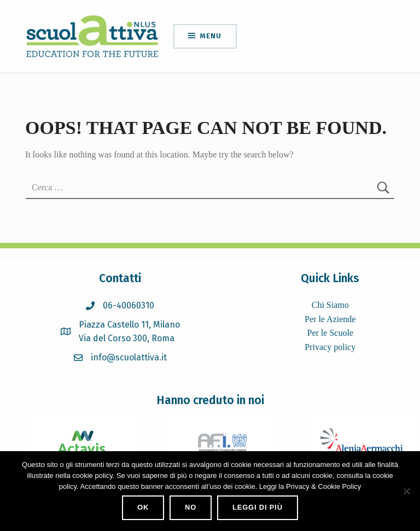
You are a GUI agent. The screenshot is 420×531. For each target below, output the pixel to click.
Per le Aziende (330, 319)
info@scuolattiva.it (129, 357)
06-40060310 (129, 305)
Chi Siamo (330, 305)
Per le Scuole (330, 333)
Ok (143, 507)
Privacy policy (330, 347)
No (191, 507)
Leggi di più (258, 507)
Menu (211, 36)
